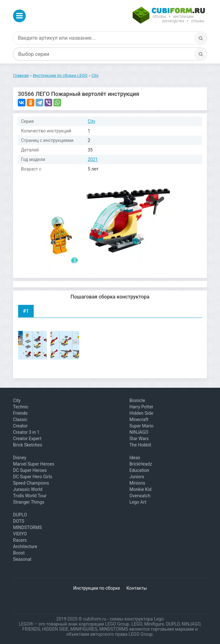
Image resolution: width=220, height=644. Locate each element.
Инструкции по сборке (96, 588)
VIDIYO (20, 534)
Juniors (137, 477)
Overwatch (140, 496)
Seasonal (22, 559)
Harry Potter (141, 407)
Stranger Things (29, 502)
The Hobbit (140, 445)
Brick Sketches (28, 445)
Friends (20, 413)
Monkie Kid (140, 489)
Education (139, 470)
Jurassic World (28, 489)
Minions (137, 483)
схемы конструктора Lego (137, 619)
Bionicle (137, 400)
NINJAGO (139, 432)
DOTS (19, 521)
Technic (21, 407)
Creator (20, 426)
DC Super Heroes (30, 470)
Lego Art (138, 502)
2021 (93, 159)
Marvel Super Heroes (34, 464)
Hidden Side (141, 413)
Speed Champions (31, 483)
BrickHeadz (141, 464)
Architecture (25, 547)
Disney (20, 458)
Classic (20, 419)
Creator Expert (27, 439)
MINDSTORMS (27, 527)
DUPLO (20, 515)
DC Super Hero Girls (33, 477)
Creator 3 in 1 (26, 432)
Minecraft (139, 419)
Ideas (135, 458)
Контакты (137, 588)
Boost (19, 553)
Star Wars (139, 439)
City (92, 121)
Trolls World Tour (30, 496)
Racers (20, 540)
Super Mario (141, 426)
